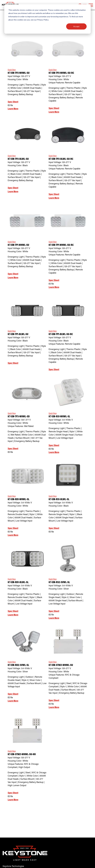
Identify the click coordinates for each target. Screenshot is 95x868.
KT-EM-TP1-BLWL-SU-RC (61, 334)
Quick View (12, 70)
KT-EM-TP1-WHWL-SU (18, 245)
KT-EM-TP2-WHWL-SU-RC (61, 73)
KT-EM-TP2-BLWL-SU (18, 159)
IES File (10, 106)
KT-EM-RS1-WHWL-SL (59, 417)
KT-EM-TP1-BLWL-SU (18, 334)
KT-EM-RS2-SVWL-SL (59, 582)
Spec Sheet (13, 102)
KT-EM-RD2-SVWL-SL (18, 665)
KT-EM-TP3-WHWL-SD (19, 417)
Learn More (13, 109)
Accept (76, 26)
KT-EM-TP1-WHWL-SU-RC (61, 245)
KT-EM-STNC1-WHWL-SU (61, 665)
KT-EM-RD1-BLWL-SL (18, 582)
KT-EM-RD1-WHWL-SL (19, 500)
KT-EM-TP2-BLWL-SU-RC (61, 159)
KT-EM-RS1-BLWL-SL (59, 500)
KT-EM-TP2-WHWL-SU (19, 73)
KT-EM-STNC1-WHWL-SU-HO (22, 755)
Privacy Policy (43, 20)
